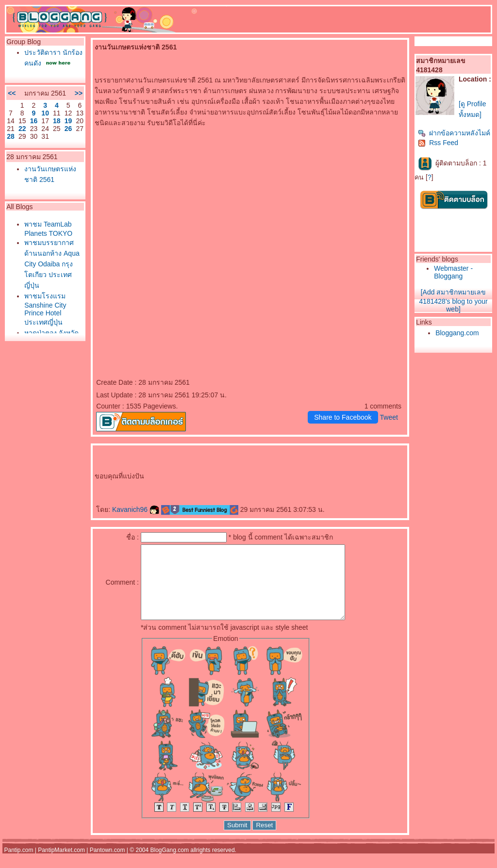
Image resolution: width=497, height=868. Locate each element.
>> (79, 93)
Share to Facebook (343, 417)
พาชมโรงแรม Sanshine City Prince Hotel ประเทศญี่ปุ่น (45, 309)
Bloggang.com (457, 333)
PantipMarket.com (61, 865)
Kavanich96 (136, 509)
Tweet (389, 417)
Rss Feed (438, 143)
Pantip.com (18, 865)
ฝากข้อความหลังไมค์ (454, 133)
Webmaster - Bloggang (453, 272)
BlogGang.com (170, 865)
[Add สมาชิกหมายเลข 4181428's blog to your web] (453, 301)
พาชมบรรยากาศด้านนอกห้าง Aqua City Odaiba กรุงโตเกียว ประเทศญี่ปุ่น (52, 264)
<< (12, 93)
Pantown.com (108, 865)
